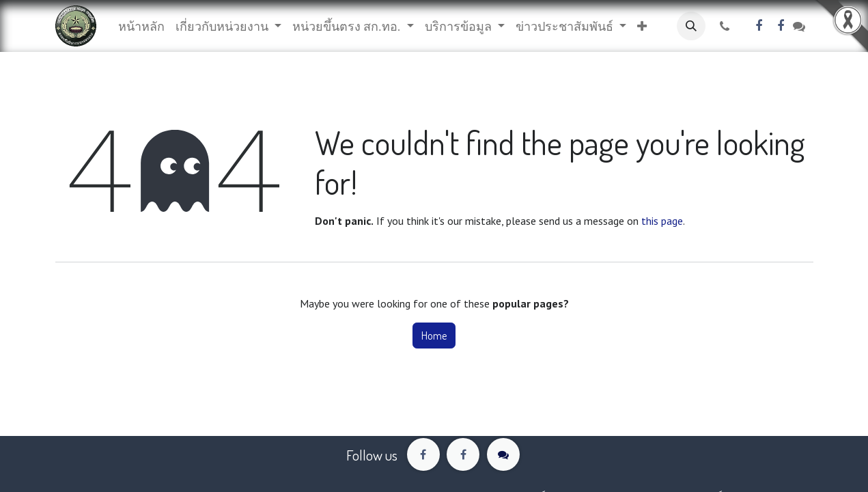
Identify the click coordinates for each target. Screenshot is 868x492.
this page (662, 221)
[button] (642, 26)
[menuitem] (141, 26)
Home (434, 336)
